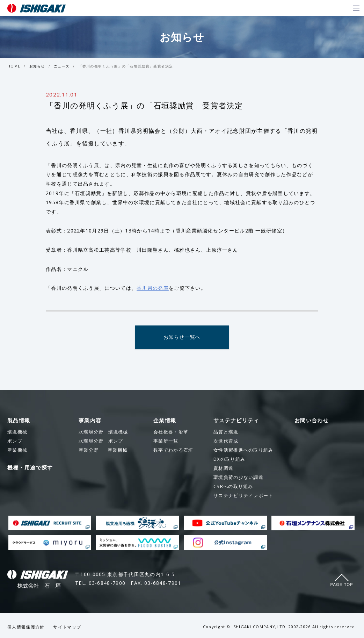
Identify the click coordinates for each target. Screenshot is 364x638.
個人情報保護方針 (26, 627)
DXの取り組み (229, 459)
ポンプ (101, 441)
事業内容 (90, 421)
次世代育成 (226, 441)
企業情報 (165, 421)
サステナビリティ (236, 421)
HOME (14, 66)
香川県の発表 (153, 288)
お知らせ (37, 66)
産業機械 (103, 450)
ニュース (62, 66)
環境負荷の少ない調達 (238, 478)
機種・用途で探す (30, 468)
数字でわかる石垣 (173, 450)
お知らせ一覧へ (182, 338)
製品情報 (19, 421)
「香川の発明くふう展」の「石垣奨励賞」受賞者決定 (126, 66)
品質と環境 (226, 432)
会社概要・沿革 (171, 432)
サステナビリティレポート (243, 496)
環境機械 (103, 432)
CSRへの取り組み (233, 487)
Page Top (342, 585)
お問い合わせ (312, 421)
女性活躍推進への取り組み (243, 450)
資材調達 (223, 468)
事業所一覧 (166, 441)
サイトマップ (67, 627)
